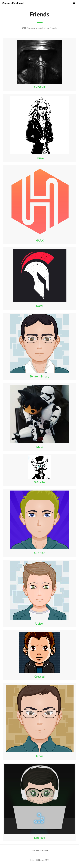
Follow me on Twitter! (40, 851)
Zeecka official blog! (13, 3)
